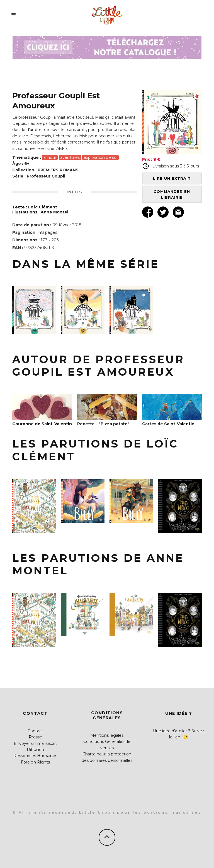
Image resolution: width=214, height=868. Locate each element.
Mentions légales (107, 735)
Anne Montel (54, 212)
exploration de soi (100, 157)
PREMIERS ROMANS (58, 170)
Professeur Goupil (46, 176)
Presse (35, 737)
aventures (70, 157)
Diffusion (35, 750)
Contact (35, 731)
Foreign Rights (35, 762)
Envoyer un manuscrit (35, 743)
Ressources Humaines (35, 756)
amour (50, 157)
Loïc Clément (43, 207)
